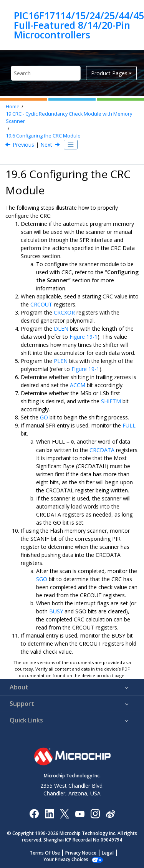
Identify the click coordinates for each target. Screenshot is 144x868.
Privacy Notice (81, 852)
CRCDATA (102, 450)
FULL (129, 425)
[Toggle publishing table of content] (71, 145)
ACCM (78, 385)
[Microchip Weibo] (110, 813)
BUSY (56, 611)
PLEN (61, 361)
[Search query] (46, 73)
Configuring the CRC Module (43, 136)
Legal (108, 852)
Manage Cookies (66, 859)
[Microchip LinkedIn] (49, 813)
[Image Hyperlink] (80, 813)
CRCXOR (64, 312)
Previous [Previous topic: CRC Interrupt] (23, 145)
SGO (42, 579)
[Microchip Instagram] (95, 813)
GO (44, 417)
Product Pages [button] (109, 73)
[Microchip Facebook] (34, 813)
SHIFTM (111, 401)
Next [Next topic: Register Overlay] (46, 145)
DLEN (61, 329)
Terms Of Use (45, 852)
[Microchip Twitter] (65, 813)
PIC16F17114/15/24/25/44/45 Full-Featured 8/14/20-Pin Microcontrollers (79, 25)
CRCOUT (41, 304)
